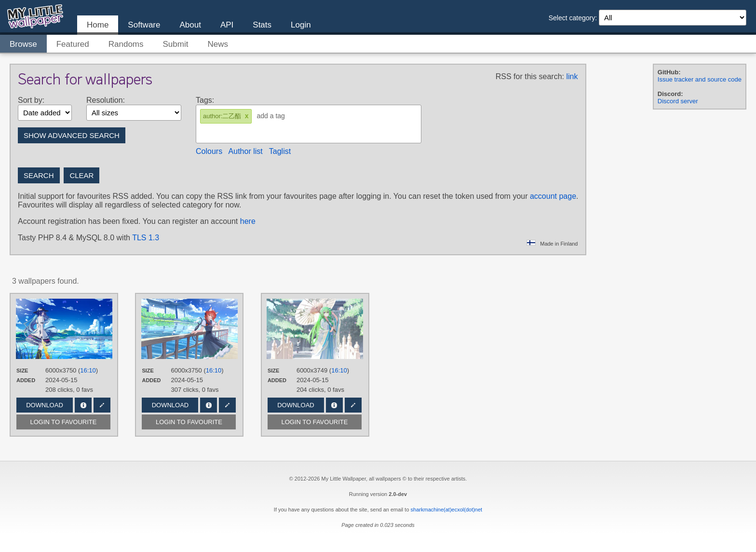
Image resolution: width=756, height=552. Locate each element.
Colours (209, 151)
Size (22, 371)
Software (144, 25)
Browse (23, 44)
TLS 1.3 (146, 238)
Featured (73, 44)
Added (26, 380)
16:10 (88, 370)
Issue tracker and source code (700, 79)
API (227, 25)
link (572, 76)
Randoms (126, 44)
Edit (102, 405)
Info (83, 405)
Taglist (280, 151)
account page (553, 196)
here (248, 221)
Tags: (205, 100)
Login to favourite (64, 422)
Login (301, 25)
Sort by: (31, 100)
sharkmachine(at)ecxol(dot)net (447, 510)
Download (45, 405)
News (218, 44)
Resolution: (106, 100)
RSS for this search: (530, 76)
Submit (176, 44)
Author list (246, 151)
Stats (262, 25)
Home (98, 25)
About (190, 25)
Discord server (678, 101)
